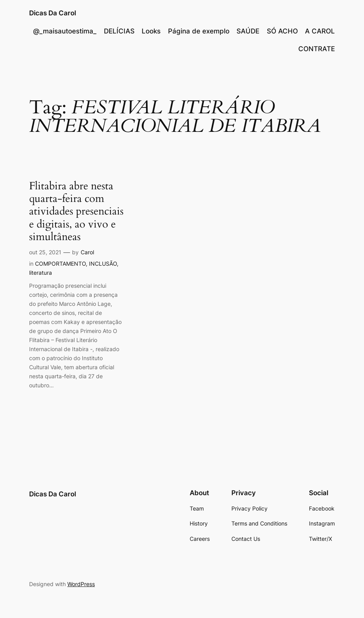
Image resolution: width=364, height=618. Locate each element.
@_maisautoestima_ (65, 31)
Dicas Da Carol (53, 13)
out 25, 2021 (45, 252)
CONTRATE (317, 49)
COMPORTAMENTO (60, 264)
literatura (41, 273)
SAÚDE (248, 31)
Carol (87, 252)
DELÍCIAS (119, 31)
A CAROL (320, 31)
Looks (151, 31)
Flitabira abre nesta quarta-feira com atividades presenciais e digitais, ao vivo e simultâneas (76, 212)
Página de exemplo (199, 31)
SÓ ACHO (282, 31)
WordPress (81, 584)
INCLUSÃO (103, 264)
